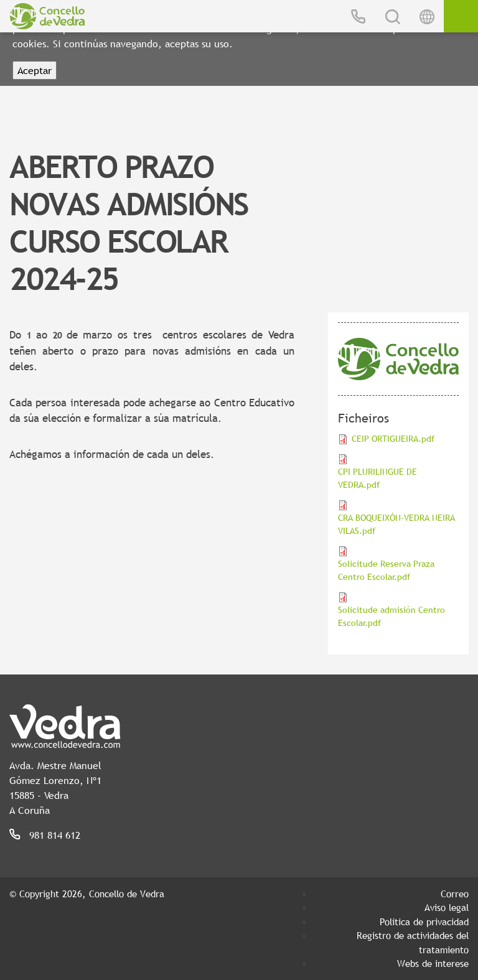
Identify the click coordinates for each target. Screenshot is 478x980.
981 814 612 (55, 835)
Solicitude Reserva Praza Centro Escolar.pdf (386, 570)
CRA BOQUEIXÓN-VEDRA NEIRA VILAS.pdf (396, 524)
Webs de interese (433, 963)
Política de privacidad (424, 922)
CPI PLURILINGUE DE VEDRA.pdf (377, 478)
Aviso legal (447, 907)
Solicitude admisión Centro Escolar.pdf (391, 616)
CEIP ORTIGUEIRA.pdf (393, 439)
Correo (455, 894)
